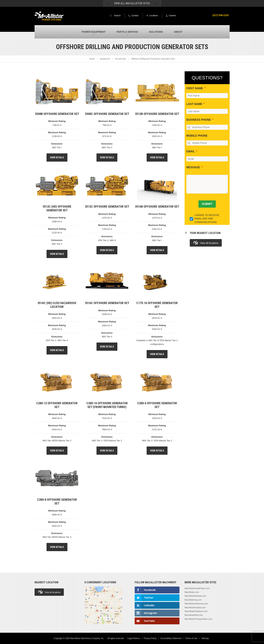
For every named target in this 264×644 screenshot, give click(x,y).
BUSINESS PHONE (199, 120)
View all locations (206, 243)
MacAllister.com (192, 592)
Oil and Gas (121, 59)
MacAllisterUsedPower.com (197, 588)
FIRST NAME (195, 88)
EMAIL (191, 151)
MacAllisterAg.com (193, 600)
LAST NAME (194, 104)
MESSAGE (193, 167)
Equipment (105, 59)
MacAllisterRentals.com (195, 596)
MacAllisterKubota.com (195, 608)
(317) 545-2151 (221, 15)
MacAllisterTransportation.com (198, 619)
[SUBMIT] (207, 204)
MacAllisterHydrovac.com (196, 604)
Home (92, 59)
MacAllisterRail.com (194, 615)
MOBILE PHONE (197, 136)
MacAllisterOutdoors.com (196, 611)
